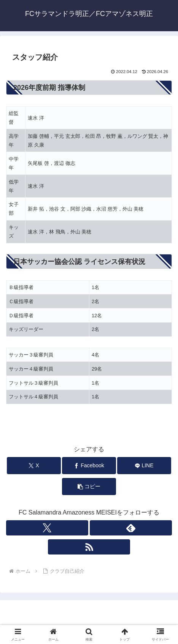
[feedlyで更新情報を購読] (131, 528)
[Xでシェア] (34, 466)
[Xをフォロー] (47, 528)
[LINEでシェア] (144, 466)
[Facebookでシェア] (89, 466)
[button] (89, 487)
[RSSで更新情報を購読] (89, 547)
